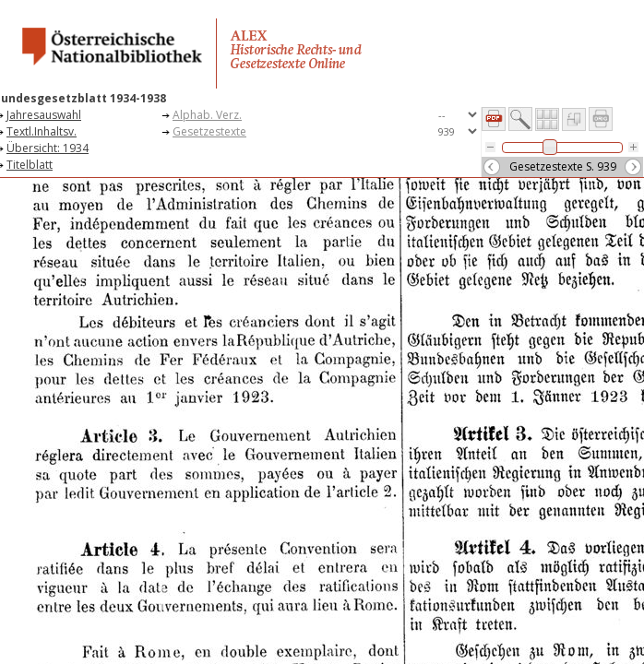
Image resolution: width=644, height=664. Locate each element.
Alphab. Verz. (207, 115)
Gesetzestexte (209, 131)
